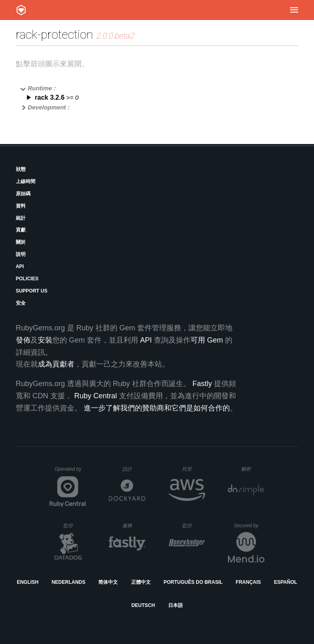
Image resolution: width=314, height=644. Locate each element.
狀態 (21, 169)
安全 (21, 303)
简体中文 (108, 582)
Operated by (70, 472)
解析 (253, 469)
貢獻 (21, 230)
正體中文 (141, 582)
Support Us (32, 291)
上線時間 (26, 181)
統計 (21, 218)
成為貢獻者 (56, 364)
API (20, 266)
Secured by (249, 526)
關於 (21, 242)
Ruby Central (96, 396)
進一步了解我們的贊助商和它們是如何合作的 (157, 408)
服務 (134, 525)
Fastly (202, 384)
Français (248, 582)
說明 (21, 254)
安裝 (45, 340)
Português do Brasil (193, 582)
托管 (192, 469)
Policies (27, 279)
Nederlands (68, 582)
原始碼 (23, 194)
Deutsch (143, 605)
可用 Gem (207, 340)
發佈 (23, 340)
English (27, 582)
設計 (134, 469)
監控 (75, 525)
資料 (21, 206)
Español (285, 582)
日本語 (175, 605)
